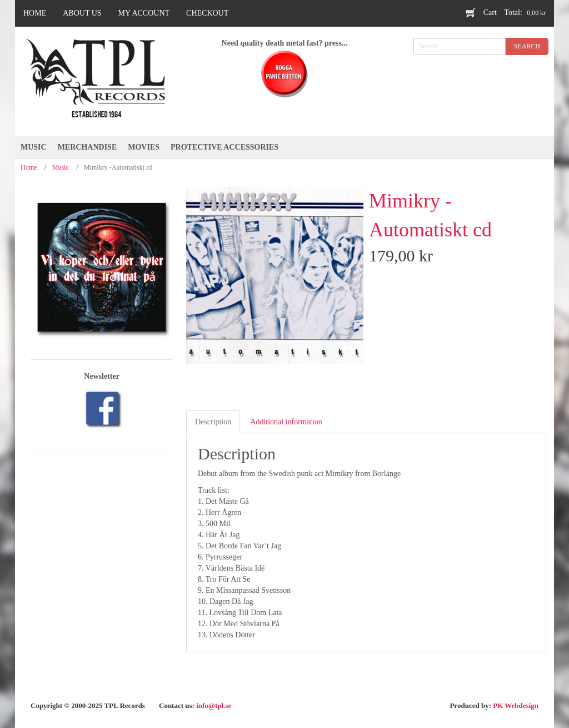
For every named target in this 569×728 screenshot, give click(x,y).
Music (61, 167)
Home (29, 167)
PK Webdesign (516, 705)
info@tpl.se (214, 705)
